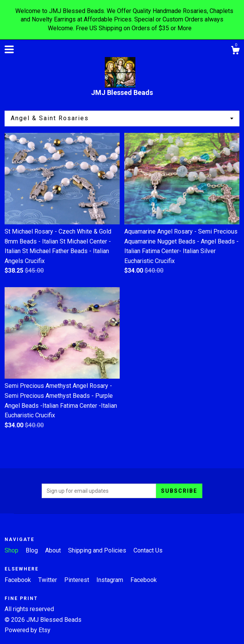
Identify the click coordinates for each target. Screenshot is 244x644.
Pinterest (77, 580)
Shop (12, 550)
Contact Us (148, 550)
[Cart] (235, 51)
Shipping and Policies (98, 550)
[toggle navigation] (9, 49)
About (54, 550)
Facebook (19, 580)
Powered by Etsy (28, 630)
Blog (33, 550)
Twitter (48, 580)
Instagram (111, 580)
